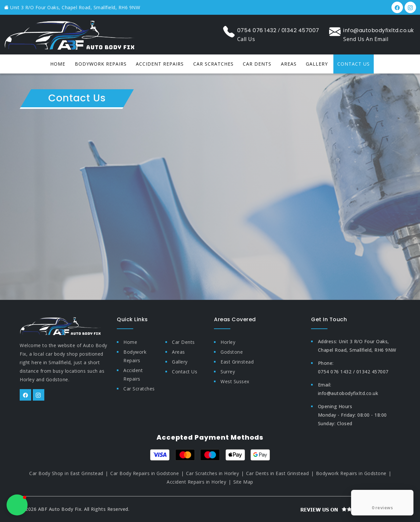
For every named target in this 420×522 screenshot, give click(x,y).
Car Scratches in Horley (213, 473)
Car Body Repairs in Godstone (145, 473)
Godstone (232, 352)
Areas (289, 64)
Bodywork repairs (101, 64)
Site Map (243, 482)
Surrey (228, 372)
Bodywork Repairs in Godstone (351, 473)
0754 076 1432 (257, 30)
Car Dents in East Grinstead (278, 473)
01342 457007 (300, 30)
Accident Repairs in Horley (196, 482)
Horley (228, 342)
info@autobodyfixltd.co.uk (379, 30)
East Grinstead (237, 362)
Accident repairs (160, 64)
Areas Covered (235, 319)
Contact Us (354, 64)
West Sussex (235, 381)
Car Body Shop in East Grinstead (66, 473)
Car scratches (213, 64)
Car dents (257, 64)
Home (58, 64)
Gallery (317, 64)
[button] (17, 505)
